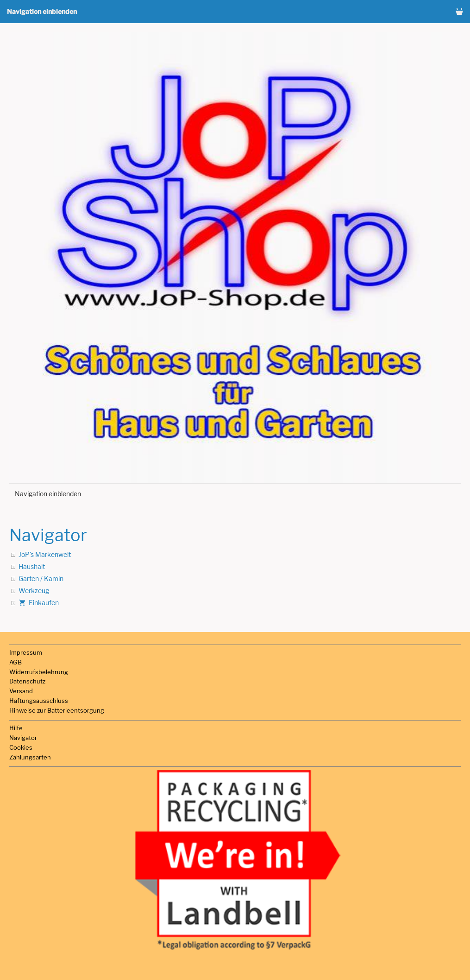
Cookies (21, 747)
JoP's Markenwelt (45, 554)
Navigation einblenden (42, 11)
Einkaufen (39, 603)
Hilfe (16, 728)
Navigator (23, 738)
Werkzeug (34, 591)
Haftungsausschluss (39, 701)
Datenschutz (27, 681)
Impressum (26, 652)
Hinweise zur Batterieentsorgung (57, 710)
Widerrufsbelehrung (39, 672)
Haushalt (32, 566)
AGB (16, 662)
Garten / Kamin (41, 579)
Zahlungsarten (30, 757)
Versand (21, 691)
